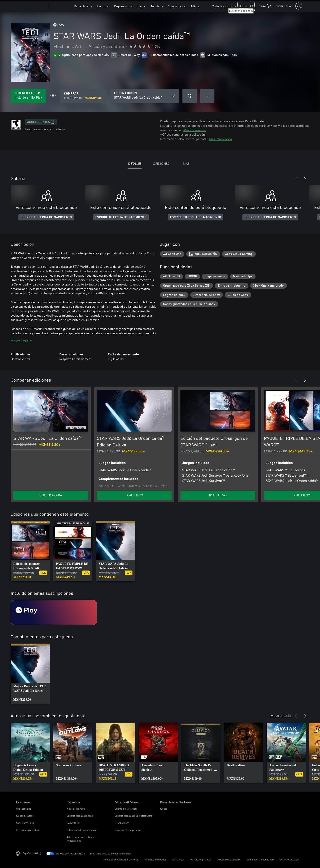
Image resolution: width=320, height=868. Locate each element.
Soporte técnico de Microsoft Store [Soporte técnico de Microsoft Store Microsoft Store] (133, 816)
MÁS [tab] (186, 163)
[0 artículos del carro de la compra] (265, 6)
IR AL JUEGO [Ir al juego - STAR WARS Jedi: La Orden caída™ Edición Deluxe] (134, 495)
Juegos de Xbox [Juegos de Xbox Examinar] (24, 816)
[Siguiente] (305, 179)
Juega (141, 6)
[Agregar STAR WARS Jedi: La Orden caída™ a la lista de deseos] (190, 96)
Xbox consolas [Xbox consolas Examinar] (24, 809)
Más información (195, 130)
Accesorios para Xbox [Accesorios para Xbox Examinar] (27, 830)
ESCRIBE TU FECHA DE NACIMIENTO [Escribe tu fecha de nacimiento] (46, 217)
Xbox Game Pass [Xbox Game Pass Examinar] (25, 823)
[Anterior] (296, 179)
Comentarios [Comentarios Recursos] (74, 823)
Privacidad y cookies (155, 859)
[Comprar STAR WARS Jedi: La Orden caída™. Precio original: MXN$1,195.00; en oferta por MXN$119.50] (83, 96)
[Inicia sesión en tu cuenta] (289, 6)
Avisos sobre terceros (229, 859)
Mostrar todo (281, 715)
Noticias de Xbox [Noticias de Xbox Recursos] (76, 809)
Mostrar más (22, 341)
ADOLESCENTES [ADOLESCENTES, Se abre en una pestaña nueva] (41, 122)
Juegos (101, 6)
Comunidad (175, 6)
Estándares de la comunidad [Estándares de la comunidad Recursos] (82, 830)
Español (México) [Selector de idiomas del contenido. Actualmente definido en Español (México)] (32, 853)
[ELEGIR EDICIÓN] (144, 96)
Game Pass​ (81, 6)
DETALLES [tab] (135, 163)
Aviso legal (178, 859)
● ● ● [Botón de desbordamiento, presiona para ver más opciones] (207, 96)
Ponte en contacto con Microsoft (121, 859)
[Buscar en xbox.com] (246, 6)
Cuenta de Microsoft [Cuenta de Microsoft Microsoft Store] (126, 809)
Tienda (155, 6)
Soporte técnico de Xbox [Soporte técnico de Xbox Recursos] (80, 816)
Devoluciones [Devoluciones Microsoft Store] (122, 823)
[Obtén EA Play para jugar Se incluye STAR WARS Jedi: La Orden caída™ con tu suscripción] (28, 96)
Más (194, 6)
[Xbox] (61, 6)
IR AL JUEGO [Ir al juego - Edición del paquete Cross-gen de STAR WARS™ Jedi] (218, 495)
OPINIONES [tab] (161, 163)
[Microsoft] (31, 6)
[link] (30, 551)
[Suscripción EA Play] (54, 612)
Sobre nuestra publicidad (260, 859)
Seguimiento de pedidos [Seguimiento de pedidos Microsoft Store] (128, 830)
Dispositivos (122, 6)
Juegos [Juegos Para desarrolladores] (164, 809)
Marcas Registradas (201, 859)
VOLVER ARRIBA (51, 495)
